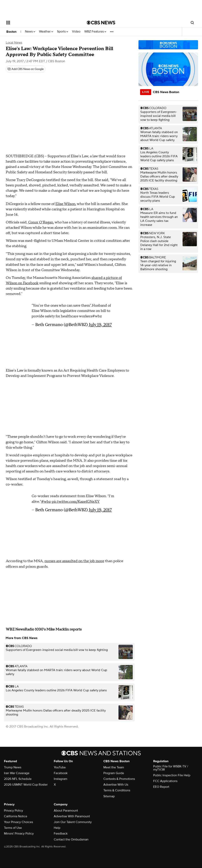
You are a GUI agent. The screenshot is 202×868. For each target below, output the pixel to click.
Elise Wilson (65, 204)
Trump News (13, 767)
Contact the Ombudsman (71, 839)
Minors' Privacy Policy (19, 834)
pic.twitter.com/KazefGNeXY (76, 502)
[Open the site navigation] (38, 23)
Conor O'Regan (41, 222)
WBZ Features (95, 32)
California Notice (16, 816)
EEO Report (161, 787)
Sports (63, 32)
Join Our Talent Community (73, 822)
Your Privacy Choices (18, 822)
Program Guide (114, 773)
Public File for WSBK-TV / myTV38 (171, 768)
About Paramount (66, 811)
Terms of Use (13, 828)
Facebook (61, 773)
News (30, 32)
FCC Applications (165, 781)
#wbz (46, 502)
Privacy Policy (13, 811)
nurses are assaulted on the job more (74, 561)
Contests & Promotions (119, 779)
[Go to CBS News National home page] (101, 23)
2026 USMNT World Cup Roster (26, 785)
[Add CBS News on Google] (26, 69)
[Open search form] (192, 23)
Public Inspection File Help (172, 775)
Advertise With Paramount (72, 816)
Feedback (61, 834)
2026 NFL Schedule (18, 779)
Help (57, 828)
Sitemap (109, 796)
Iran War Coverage (17, 773)
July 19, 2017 (100, 325)
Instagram (61, 779)
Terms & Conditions (117, 790)
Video (76, 32)
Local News (14, 43)
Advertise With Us (116, 785)
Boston (11, 32)
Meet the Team (114, 767)
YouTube (60, 767)
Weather (46, 32)
